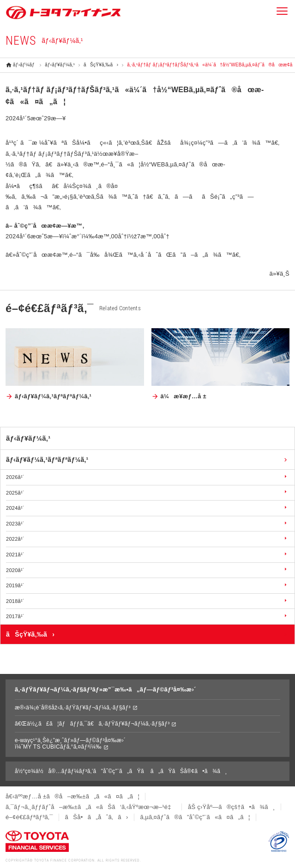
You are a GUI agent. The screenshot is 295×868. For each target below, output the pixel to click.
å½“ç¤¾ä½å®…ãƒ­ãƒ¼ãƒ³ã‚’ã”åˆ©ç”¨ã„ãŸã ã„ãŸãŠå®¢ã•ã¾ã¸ (121, 771)
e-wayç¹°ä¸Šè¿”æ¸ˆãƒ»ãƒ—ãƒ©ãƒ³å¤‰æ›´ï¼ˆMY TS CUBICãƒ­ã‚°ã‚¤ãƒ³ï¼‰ (70, 744)
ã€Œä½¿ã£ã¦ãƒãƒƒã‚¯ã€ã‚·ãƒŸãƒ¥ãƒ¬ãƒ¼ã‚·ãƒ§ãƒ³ (92, 724)
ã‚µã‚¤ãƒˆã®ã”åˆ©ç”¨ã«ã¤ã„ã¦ (195, 817)
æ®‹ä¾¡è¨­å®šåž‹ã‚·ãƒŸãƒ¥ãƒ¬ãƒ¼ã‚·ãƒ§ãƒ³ (73, 708)
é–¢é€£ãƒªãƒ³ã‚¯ (29, 817)
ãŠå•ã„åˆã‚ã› (97, 817)
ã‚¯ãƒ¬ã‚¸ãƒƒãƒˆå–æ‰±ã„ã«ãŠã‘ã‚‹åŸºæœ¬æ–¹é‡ (91, 807)
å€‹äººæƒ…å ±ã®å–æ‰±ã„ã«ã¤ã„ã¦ (72, 796)
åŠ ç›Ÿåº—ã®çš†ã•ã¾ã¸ (232, 807)
